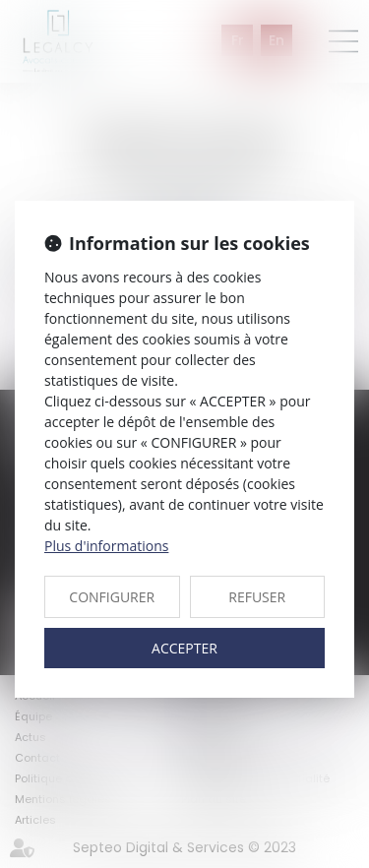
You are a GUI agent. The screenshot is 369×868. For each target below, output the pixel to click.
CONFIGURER (112, 597)
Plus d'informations (106, 546)
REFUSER (257, 597)
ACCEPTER (184, 648)
